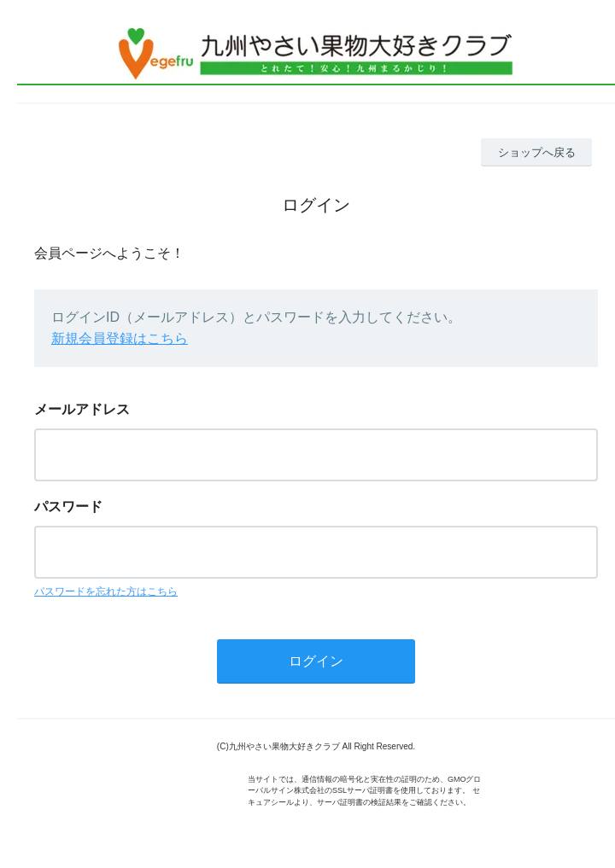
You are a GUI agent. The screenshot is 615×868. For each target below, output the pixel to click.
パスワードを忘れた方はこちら (106, 591)
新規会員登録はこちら (120, 338)
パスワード (68, 507)
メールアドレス (82, 409)
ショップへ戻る (537, 152)
